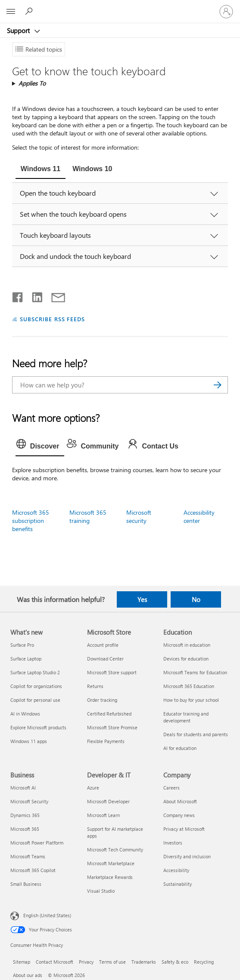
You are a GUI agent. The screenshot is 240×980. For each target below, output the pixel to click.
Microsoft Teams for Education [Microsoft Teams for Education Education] (195, 672)
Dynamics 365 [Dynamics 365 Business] (25, 815)
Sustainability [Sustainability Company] (178, 884)
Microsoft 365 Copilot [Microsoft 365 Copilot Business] (33, 870)
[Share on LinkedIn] (34, 295)
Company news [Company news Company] (179, 815)
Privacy (86, 962)
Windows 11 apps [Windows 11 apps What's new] (29, 741)
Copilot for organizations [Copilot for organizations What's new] (36, 686)
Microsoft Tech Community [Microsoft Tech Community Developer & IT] (115, 849)
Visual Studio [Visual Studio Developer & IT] (101, 891)
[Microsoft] (120, 6)
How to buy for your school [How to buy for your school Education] (191, 700)
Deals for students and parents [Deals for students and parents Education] (196, 734)
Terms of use (112, 962)
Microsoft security (139, 516)
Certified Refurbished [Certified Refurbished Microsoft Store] (109, 714)
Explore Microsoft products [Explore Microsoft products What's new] (38, 727)
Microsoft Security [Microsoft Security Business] (29, 801)
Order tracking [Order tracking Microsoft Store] (102, 700)
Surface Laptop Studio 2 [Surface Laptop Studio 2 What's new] (35, 672)
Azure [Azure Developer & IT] (93, 788)
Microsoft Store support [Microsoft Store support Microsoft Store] (112, 672)
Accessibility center (199, 516)
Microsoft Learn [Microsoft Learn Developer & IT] (103, 815)
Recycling (204, 962)
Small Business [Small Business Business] (26, 884)
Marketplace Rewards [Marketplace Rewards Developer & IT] (110, 877)
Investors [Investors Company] (173, 843)
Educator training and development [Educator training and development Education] (186, 717)
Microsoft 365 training (88, 516)
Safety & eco (175, 962)
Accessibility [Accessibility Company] (176, 870)
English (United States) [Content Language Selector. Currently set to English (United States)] (47, 915)
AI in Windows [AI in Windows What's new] (25, 714)
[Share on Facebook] (18, 295)
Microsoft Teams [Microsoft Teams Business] (28, 856)
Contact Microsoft (55, 962)
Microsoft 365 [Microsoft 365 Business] (25, 829)
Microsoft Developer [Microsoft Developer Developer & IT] (108, 801)
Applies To (32, 83)
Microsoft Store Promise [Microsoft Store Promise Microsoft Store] (112, 727)
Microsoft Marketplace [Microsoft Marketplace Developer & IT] (111, 863)
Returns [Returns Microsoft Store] (95, 686)
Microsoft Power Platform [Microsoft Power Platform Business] (37, 843)
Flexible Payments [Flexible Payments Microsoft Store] (106, 741)
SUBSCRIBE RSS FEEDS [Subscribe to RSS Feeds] (53, 319)
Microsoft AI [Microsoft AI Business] (23, 788)
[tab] (41, 170)
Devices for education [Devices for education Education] (186, 659)
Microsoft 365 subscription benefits (31, 521)
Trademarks (144, 962)
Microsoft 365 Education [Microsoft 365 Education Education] (189, 686)
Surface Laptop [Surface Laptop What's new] (26, 659)
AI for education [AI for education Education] (180, 748)
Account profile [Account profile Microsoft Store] (103, 645)
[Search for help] (30, 11)
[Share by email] (54, 295)
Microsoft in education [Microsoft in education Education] (187, 645)
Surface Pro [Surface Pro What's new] (22, 645)
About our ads (28, 975)
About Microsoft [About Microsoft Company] (180, 801)
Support (19, 31)
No (196, 599)
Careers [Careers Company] (171, 788)
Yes (142, 599)
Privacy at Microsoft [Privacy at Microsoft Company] (184, 829)
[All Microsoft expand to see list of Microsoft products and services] (11, 12)
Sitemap (22, 962)
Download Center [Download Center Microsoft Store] (105, 659)
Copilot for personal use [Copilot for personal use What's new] (35, 700)
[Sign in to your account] (226, 12)
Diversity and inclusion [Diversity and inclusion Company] (187, 856)
